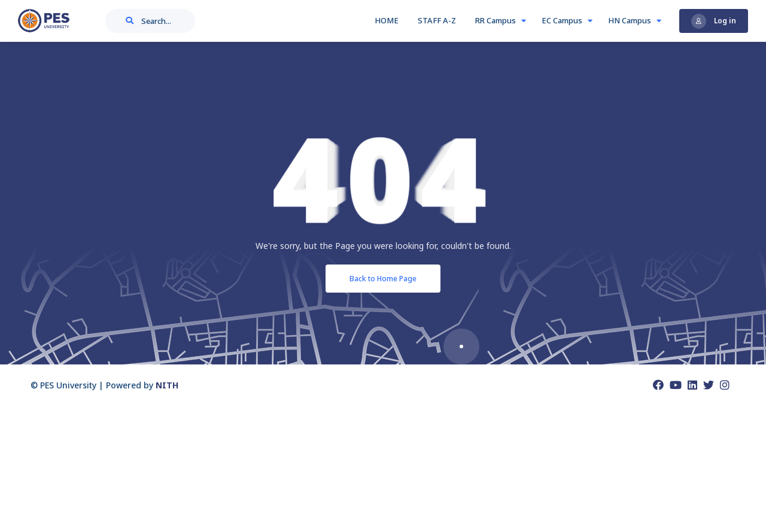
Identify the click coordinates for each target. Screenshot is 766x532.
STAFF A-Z (439, 20)
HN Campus (635, 20)
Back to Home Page (383, 279)
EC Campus (567, 20)
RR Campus (501, 20)
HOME (388, 20)
